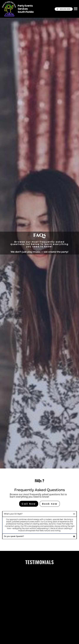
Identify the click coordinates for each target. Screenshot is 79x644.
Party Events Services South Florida (26, 9)
